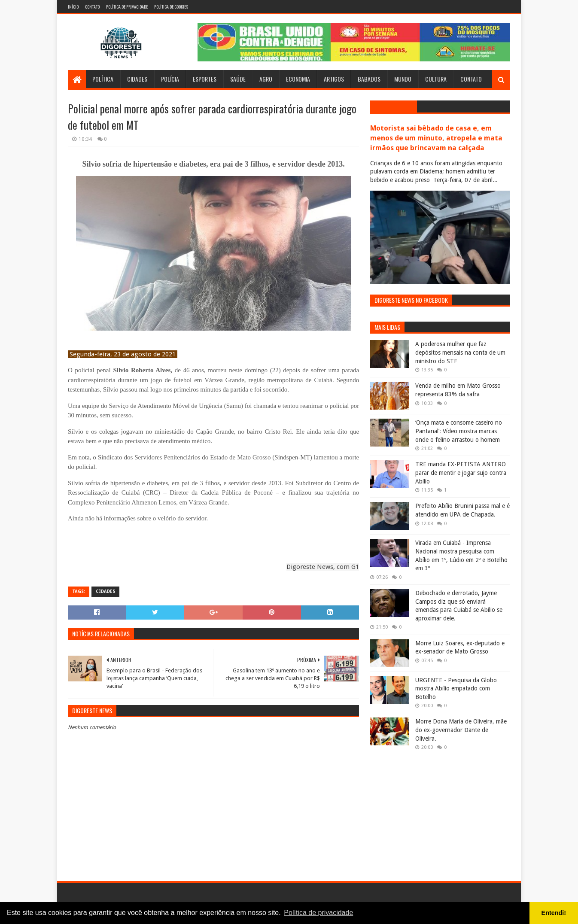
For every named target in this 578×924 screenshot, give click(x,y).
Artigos (334, 79)
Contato (92, 7)
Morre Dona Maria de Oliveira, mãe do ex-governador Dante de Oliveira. (461, 730)
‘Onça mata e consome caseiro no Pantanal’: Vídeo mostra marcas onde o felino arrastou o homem (459, 431)
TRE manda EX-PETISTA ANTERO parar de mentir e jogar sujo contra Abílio (461, 473)
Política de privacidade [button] (318, 913)
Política (103, 79)
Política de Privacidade (127, 7)
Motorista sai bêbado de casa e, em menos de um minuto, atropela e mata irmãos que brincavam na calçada (436, 138)
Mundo (403, 79)
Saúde (238, 79)
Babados (369, 79)
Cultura (436, 79)
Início (73, 7)
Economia (298, 79)
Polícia (170, 79)
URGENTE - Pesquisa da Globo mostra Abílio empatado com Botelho (456, 688)
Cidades (137, 79)
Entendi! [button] (554, 913)
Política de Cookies (171, 7)
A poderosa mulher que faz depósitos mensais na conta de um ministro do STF (460, 352)
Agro (266, 79)
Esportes (205, 79)
